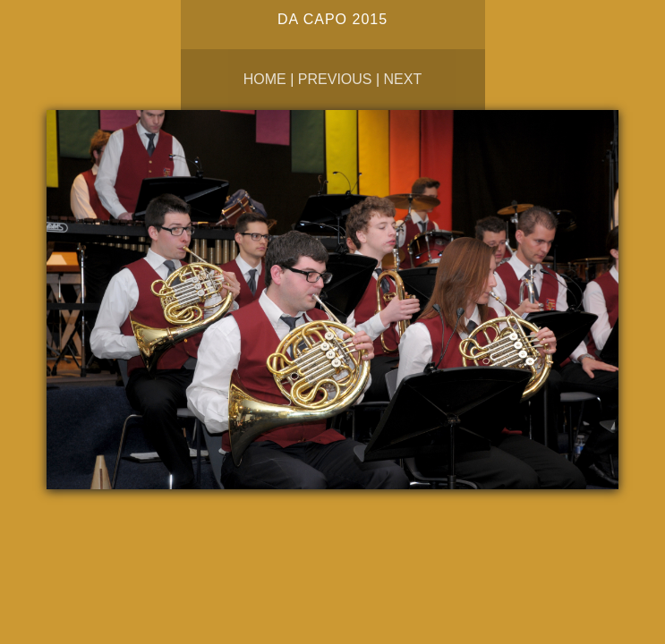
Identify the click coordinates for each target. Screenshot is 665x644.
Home (265, 79)
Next (403, 79)
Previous (335, 79)
